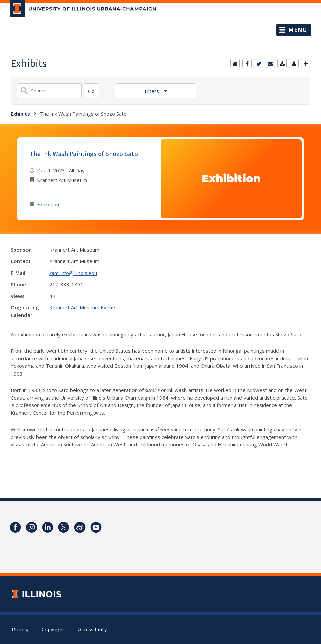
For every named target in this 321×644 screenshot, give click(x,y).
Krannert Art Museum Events (83, 307)
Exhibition (48, 204)
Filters (152, 91)
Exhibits (20, 114)
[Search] (91, 91)
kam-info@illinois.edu (73, 273)
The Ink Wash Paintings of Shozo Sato (84, 154)
